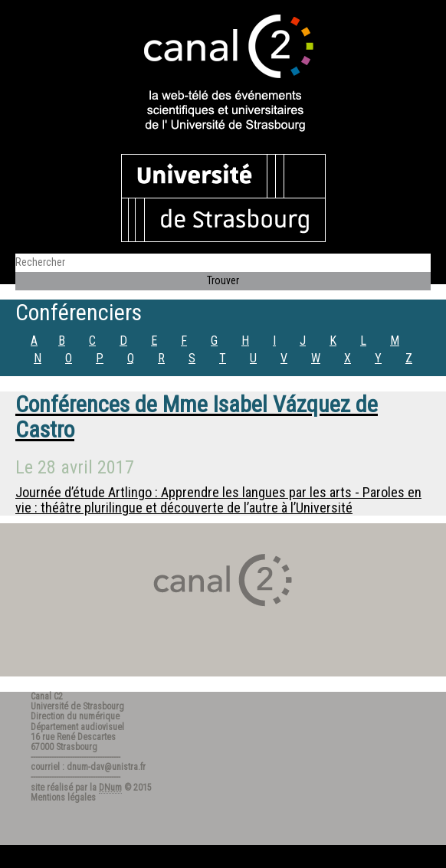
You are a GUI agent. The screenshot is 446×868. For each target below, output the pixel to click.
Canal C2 (47, 696)
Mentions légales (63, 798)
